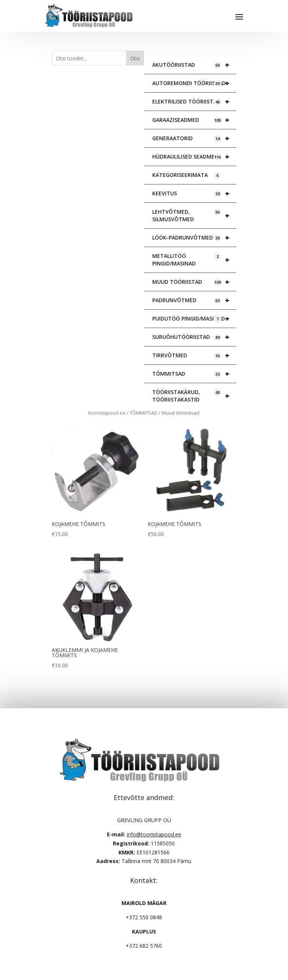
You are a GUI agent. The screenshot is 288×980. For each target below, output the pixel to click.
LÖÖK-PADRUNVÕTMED (194, 238)
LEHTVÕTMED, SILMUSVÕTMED (194, 216)
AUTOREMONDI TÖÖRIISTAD (194, 83)
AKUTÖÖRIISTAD (194, 65)
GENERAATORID (194, 138)
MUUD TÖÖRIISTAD (194, 282)
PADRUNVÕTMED (194, 300)
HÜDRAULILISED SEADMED (194, 157)
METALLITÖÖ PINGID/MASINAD (194, 260)
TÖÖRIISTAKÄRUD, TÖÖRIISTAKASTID (194, 396)
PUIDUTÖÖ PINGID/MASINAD (194, 319)
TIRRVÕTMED (194, 355)
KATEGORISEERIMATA (187, 175)
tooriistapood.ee (107, 413)
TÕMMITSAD (194, 374)
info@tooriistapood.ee (154, 834)
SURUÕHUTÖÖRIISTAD (194, 337)
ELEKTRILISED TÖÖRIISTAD (194, 102)
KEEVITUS (194, 193)
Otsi (135, 58)
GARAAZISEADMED (194, 120)
